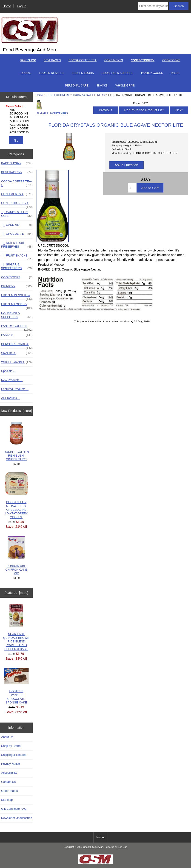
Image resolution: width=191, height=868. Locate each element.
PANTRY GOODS (152, 73)
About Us (7, 737)
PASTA (175, 73)
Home (7, 6)
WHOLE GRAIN (125, 86)
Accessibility (9, 773)
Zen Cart (123, 847)
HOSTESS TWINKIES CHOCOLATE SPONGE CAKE (16, 686)
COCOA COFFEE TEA (83, 60)
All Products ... (11, 398)
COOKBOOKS (171, 60)
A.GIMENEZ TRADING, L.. (17, 117)
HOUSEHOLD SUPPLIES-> (17, 315)
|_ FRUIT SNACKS (17, 257)
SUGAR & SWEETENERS (89, 95)
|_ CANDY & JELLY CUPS (17, 214)
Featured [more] (16, 593)
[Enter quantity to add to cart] (132, 188)
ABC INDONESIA (17, 128)
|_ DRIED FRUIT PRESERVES (17, 245)
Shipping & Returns (14, 755)
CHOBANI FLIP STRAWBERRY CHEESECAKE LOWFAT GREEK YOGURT (16, 495)
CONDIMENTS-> (17, 194)
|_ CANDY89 (17, 225)
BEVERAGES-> (17, 172)
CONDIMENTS (114, 60)
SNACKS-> (17, 353)
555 (17, 110)
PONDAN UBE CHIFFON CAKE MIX (16, 556)
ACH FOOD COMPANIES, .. (17, 132)
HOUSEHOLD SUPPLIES (117, 73)
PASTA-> (17, 335)
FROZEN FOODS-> (17, 305)
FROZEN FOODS (83, 73)
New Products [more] (16, 411)
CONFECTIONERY (58, 95)
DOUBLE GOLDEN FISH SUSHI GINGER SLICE (16, 441)
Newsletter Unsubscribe (17, 818)
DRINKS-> (17, 286)
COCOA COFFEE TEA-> (17, 183)
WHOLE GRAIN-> (17, 362)
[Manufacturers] (16, 120)
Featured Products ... (15, 389)
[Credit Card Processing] (96, 863)
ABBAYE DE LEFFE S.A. (17, 125)
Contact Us (8, 782)
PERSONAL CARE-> (17, 345)
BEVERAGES (52, 60)
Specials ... (8, 371)
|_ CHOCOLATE (17, 234)
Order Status (9, 791)
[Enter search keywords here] (153, 6)
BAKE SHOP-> (17, 163)
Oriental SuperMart (93, 847)
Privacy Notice (10, 764)
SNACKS (102, 86)
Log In (22, 6)
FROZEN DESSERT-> (17, 296)
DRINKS (26, 73)
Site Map (7, 800)
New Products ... (12, 380)
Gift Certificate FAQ (14, 809)
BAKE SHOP (28, 60)
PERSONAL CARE (77, 86)
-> (17, 204)
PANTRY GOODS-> (17, 327)
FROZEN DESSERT (51, 73)
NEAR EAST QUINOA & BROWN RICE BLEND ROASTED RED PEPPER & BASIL (16, 627)
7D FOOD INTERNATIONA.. (17, 114)
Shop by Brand (11, 746)
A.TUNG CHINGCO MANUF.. (17, 121)
